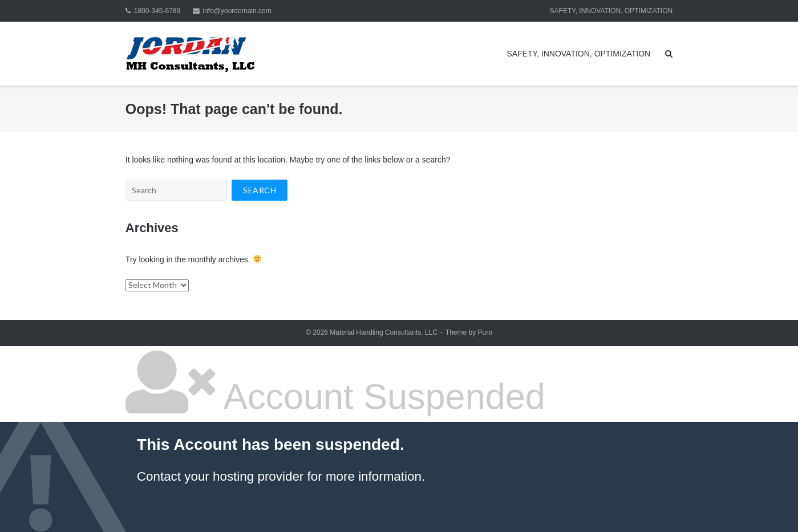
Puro (485, 332)
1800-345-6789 (157, 11)
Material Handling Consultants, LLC (384, 332)
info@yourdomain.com (237, 11)
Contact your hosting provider (220, 476)
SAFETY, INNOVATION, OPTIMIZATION (611, 11)
